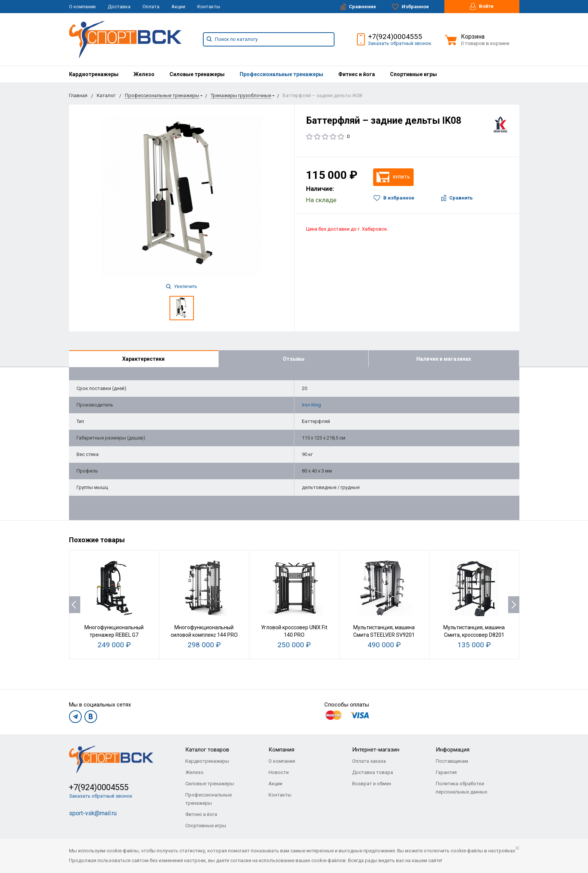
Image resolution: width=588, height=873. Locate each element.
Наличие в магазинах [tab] (444, 359)
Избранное (410, 7)
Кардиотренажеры (94, 74)
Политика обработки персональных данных (461, 788)
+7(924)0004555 (395, 37)
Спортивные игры (413, 74)
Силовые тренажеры (197, 74)
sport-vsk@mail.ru (93, 814)
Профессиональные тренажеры (281, 74)
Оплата (151, 7)
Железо (144, 74)
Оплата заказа (369, 761)
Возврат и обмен (372, 784)
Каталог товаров (207, 750)
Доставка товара (373, 773)
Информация (453, 750)
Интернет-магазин (376, 750)
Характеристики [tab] (143, 359)
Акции (178, 7)
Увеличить (181, 286)
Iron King (311, 405)
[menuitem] (94, 74)
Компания (281, 750)
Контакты (209, 7)
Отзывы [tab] (294, 359)
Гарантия (446, 773)
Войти (482, 7)
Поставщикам (452, 761)
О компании (82, 7)
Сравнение (358, 7)
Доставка (119, 7)
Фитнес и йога (357, 74)
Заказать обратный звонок (400, 43)
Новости (279, 773)
